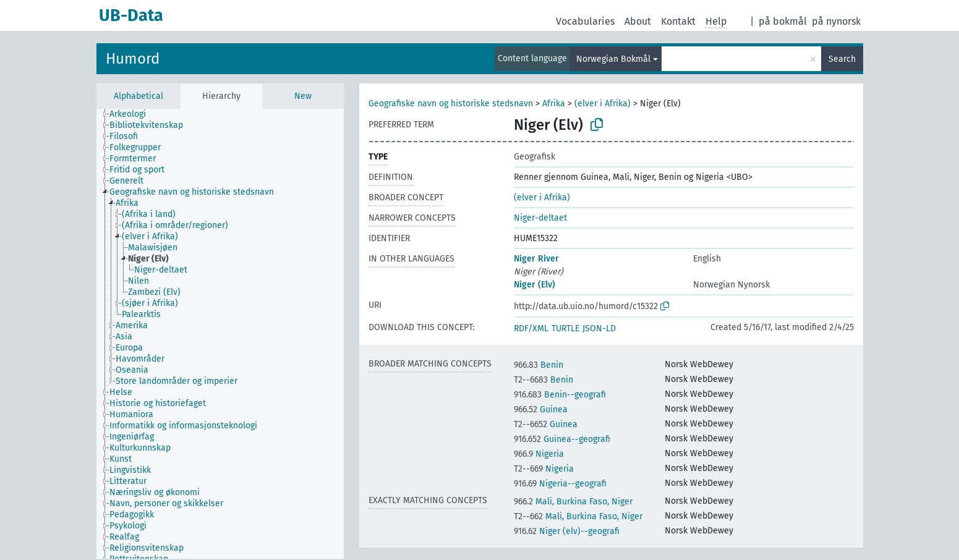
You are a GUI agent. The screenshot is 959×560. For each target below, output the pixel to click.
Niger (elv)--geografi (567, 531)
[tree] (220, 334)
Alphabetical (139, 96)
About (638, 21)
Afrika (554, 104)
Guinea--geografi (562, 439)
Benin (539, 365)
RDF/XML (531, 329)
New (303, 96)
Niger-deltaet (540, 218)
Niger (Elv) (535, 285)
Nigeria (539, 454)
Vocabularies (585, 21)
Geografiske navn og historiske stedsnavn (451, 104)
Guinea (541, 409)
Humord (133, 59)
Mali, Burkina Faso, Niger (573, 502)
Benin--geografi (560, 395)
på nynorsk (836, 21)
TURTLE (565, 329)
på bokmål (783, 21)
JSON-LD (599, 329)
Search (842, 59)
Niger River (536, 259)
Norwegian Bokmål (613, 59)
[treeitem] (133, 114)
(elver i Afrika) (603, 104)
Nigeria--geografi (560, 484)
